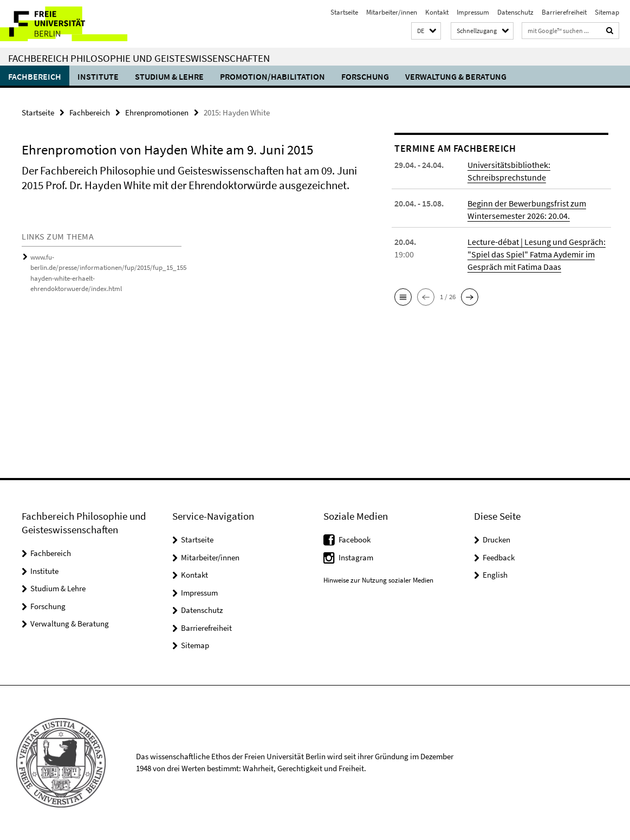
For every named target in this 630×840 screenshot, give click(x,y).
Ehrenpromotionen (157, 112)
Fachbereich (35, 76)
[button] (426, 31)
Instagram (356, 557)
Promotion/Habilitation (272, 76)
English (495, 575)
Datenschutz (515, 12)
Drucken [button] (496, 539)
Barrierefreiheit (564, 12)
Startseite (344, 12)
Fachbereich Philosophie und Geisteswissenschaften (139, 58)
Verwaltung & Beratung (456, 76)
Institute (98, 76)
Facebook (355, 539)
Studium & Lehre (169, 76)
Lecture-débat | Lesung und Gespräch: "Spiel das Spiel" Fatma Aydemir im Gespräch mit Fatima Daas (537, 254)
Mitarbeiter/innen (392, 12)
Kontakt (437, 12)
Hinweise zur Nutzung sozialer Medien (378, 580)
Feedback (499, 557)
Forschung (365, 76)
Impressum (473, 12)
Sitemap (607, 12)
